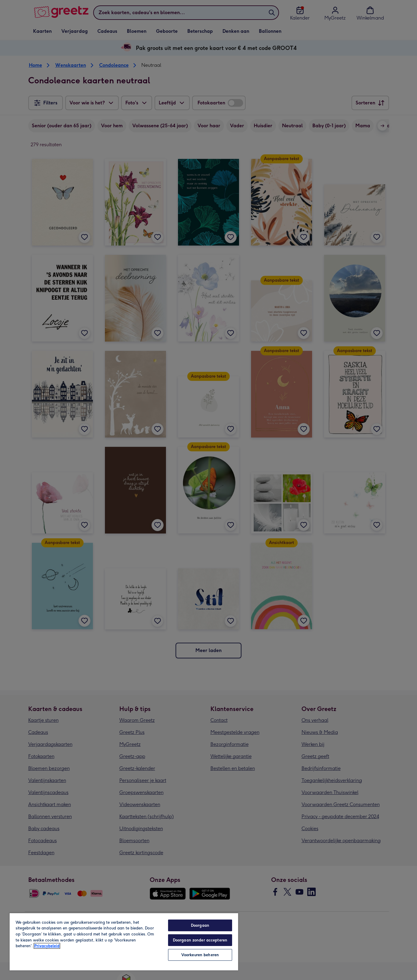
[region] (124, 941)
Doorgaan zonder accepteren (200, 940)
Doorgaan (200, 925)
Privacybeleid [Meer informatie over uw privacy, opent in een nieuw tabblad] (47, 946)
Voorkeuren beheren (200, 955)
